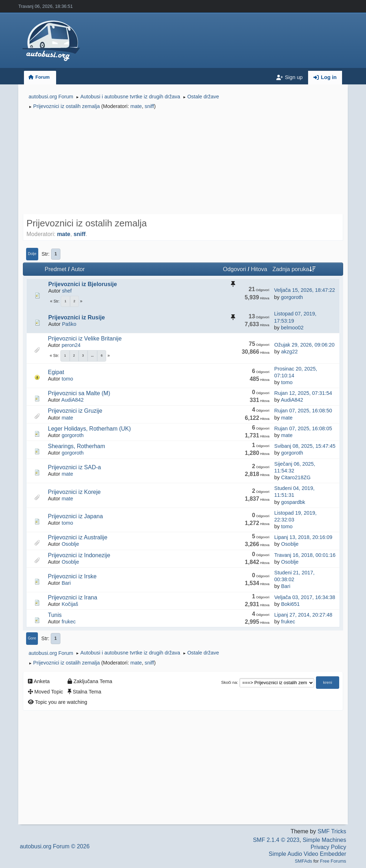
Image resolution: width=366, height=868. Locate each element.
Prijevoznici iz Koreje (74, 492)
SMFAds (303, 861)
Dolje (32, 254)
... (93, 355)
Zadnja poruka (294, 269)
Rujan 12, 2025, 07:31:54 (303, 393)
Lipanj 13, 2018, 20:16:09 (303, 537)
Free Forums (333, 861)
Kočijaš (70, 604)
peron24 (71, 345)
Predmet (55, 269)
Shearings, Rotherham (76, 446)
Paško (69, 324)
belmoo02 (292, 328)
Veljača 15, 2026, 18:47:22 (305, 290)
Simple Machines (325, 840)
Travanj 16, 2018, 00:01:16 (305, 555)
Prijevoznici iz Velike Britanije (85, 339)
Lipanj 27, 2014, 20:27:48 (303, 615)
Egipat (56, 372)
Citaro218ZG (296, 477)
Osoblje (70, 544)
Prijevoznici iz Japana (75, 516)
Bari (66, 583)
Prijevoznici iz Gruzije (75, 411)
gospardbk (293, 502)
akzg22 (289, 352)
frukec (68, 622)
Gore (32, 638)
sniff (149, 106)
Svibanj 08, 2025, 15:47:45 (305, 446)
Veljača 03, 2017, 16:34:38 (305, 597)
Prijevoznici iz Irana (73, 597)
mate (136, 106)
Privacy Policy (328, 847)
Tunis (55, 615)
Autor (78, 269)
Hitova (259, 269)
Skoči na (229, 682)
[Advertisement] (183, 163)
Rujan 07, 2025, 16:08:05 (303, 428)
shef (67, 291)
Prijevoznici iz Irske (72, 576)
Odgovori (235, 269)
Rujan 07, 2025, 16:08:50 (303, 411)
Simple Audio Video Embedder (308, 854)
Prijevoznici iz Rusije (76, 317)
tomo (67, 379)
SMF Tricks (332, 831)
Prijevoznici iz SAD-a (74, 467)
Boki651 (290, 604)
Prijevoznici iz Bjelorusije (83, 284)
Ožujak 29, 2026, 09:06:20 (304, 345)
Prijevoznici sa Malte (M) (79, 393)
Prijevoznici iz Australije (78, 537)
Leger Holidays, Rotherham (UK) (89, 429)
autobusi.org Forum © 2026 (55, 846)
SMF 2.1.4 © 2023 (276, 840)
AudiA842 (73, 400)
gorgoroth (292, 297)
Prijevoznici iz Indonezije (79, 555)
